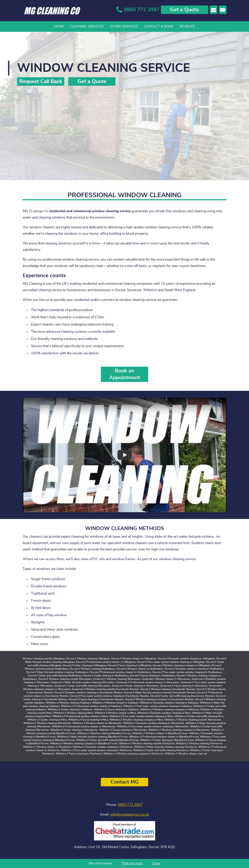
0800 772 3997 (130, 805)
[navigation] (125, 27)
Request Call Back (41, 81)
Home (59, 27)
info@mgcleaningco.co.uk (130, 815)
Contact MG (125, 782)
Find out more (132, 863)
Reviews (187, 27)
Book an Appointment (125, 374)
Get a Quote (184, 10)
